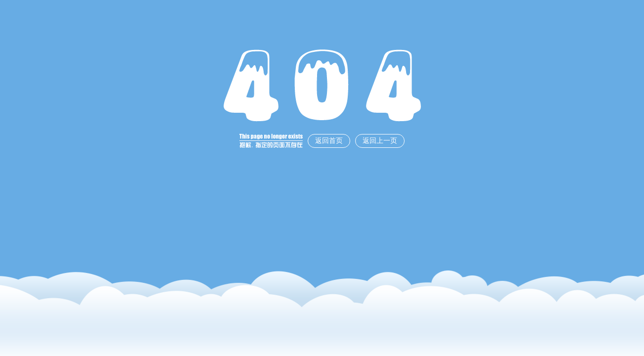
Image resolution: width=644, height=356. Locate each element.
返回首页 (329, 141)
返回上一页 (380, 141)
